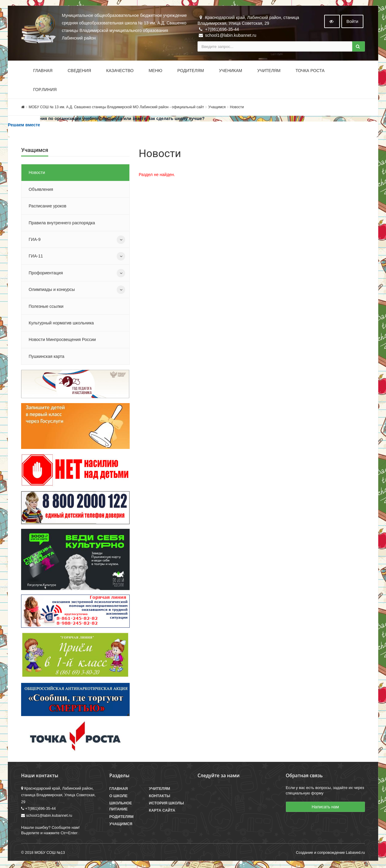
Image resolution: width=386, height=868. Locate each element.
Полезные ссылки (46, 307)
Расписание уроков (47, 207)
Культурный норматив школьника (61, 324)
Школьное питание (121, 807)
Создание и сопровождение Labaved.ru (330, 854)
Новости (237, 108)
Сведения (79, 71)
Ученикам (231, 71)
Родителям (191, 71)
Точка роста (310, 71)
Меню (155, 71)
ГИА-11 (36, 257)
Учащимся (217, 108)
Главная (43, 71)
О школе (119, 797)
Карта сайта (162, 811)
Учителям (269, 71)
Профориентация (46, 273)
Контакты (160, 797)
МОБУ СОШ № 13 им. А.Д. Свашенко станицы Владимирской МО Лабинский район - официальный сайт (116, 108)
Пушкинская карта (46, 357)
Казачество (120, 71)
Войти (352, 22)
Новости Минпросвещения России (62, 340)
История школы (166, 804)
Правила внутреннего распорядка (62, 223)
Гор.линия (45, 90)
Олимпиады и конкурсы (52, 290)
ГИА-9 (35, 240)
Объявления (41, 190)
